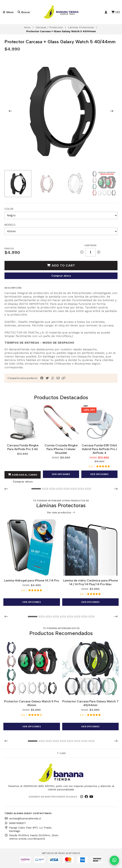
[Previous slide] (10, 111)
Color (9, 209)
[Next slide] (112, 111)
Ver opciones (61, 474)
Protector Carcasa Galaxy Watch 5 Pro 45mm (32, 703)
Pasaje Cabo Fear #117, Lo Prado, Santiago (28, 829)
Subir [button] (61, 753)
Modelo (10, 225)
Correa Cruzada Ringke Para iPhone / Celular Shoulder (61, 449)
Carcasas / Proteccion (49, 27)
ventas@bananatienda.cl (23, 818)
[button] (64, 378)
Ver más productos (61, 513)
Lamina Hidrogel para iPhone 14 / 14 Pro (32, 580)
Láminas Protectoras (81, 27)
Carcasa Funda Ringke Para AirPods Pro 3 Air (23, 447)
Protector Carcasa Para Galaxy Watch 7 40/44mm (90, 703)
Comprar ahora (61, 276)
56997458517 (15, 823)
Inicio (27, 27)
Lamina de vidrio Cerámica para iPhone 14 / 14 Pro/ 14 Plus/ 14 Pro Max (90, 582)
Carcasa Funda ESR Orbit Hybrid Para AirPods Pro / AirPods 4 (99, 449)
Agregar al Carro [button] (22, 475)
